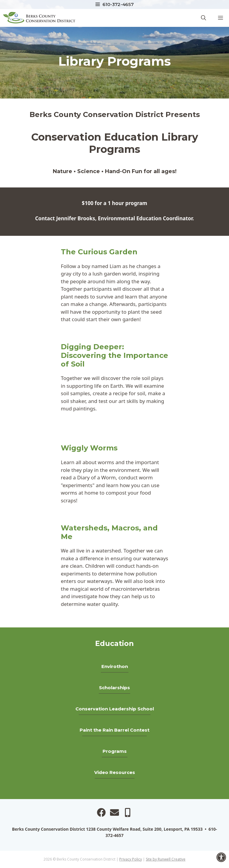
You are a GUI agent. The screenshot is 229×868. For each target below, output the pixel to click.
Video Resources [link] (115, 772)
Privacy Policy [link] (131, 859)
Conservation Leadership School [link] (115, 709)
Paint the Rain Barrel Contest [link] (114, 730)
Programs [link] (115, 751)
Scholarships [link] (114, 688)
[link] (221, 857)
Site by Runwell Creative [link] (166, 859)
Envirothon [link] (115, 666)
